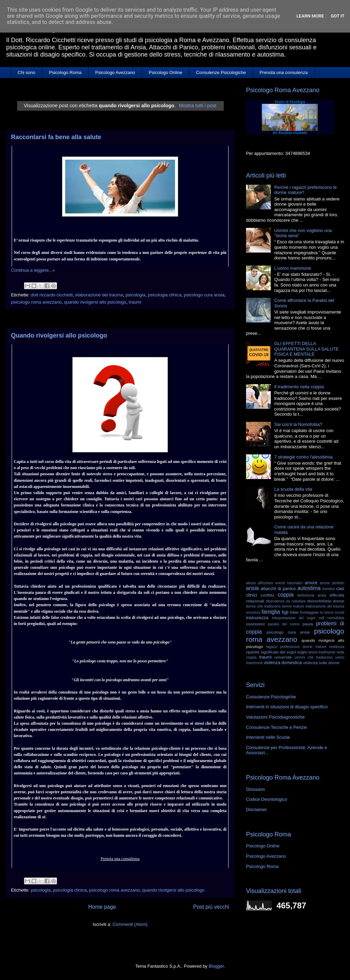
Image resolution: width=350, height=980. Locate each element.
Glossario (255, 789)
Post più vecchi (211, 907)
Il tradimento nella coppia (299, 387)
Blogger (216, 966)
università (283, 657)
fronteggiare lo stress (317, 612)
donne (339, 601)
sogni (302, 652)
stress (313, 652)
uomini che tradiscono (313, 657)
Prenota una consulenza (283, 72)
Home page (102, 907)
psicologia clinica (165, 295)
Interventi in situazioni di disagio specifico (287, 707)
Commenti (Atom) (130, 924)
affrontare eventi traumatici (280, 583)
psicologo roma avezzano (36, 302)
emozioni (253, 612)
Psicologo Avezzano (115, 72)
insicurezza (257, 618)
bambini (329, 589)
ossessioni (255, 624)
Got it (338, 16)
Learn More (310, 16)
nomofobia (336, 618)
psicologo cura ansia (204, 295)
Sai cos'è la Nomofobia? (298, 424)
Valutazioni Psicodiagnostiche (275, 717)
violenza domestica (283, 663)
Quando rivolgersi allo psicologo (59, 335)
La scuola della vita (293, 489)
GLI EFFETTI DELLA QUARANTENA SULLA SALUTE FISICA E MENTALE (306, 349)
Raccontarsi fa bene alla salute (56, 137)
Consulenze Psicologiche (221, 72)
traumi (135, 302)
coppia (285, 595)
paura (308, 624)
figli (285, 612)
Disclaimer (256, 810)
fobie (294, 612)
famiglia (271, 612)
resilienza (337, 647)
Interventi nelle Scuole (268, 737)
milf (322, 618)
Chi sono (27, 72)
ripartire (253, 652)
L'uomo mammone (293, 268)
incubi (340, 612)
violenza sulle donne (321, 663)
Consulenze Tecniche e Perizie (277, 727)
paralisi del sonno (284, 624)
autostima (309, 588)
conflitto (267, 595)
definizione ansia (312, 595)
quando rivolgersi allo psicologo (95, 302)
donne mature (293, 606)
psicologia (136, 295)
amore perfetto (332, 583)
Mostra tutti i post (198, 106)
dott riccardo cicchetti (52, 295)
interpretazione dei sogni (294, 618)
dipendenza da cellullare (286, 601)
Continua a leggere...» (33, 270)
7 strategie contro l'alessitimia (303, 457)
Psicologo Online (166, 72)
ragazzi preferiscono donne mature (296, 647)
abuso (251, 583)
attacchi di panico (278, 589)
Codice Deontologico (267, 799)
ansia (252, 588)
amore (311, 583)
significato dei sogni (278, 652)
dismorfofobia (319, 601)
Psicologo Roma (65, 72)
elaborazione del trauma (99, 295)
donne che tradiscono (263, 606)
